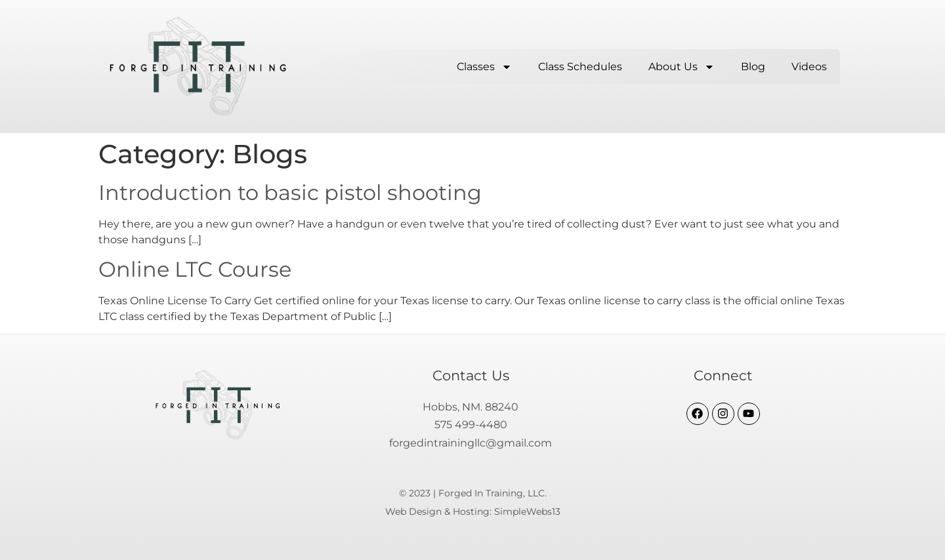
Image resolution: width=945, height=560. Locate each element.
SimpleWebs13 (527, 511)
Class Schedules (580, 67)
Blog (753, 67)
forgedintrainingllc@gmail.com (471, 443)
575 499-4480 (471, 425)
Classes (484, 67)
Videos (809, 67)
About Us (682, 67)
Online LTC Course (195, 269)
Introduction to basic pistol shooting (290, 192)
